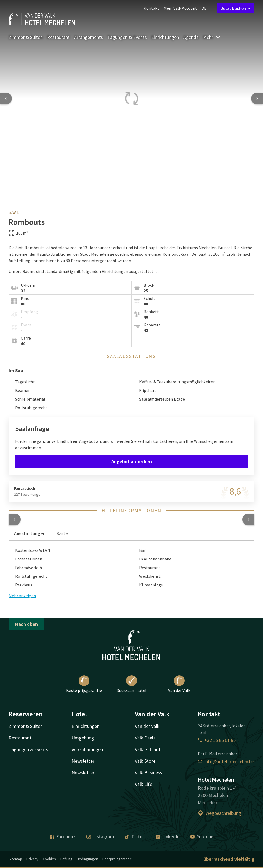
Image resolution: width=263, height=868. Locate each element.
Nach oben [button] (26, 624)
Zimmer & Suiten (26, 37)
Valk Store (145, 761)
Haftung (66, 859)
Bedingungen (87, 859)
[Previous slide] (6, 99)
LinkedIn (168, 837)
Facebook (63, 837)
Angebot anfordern (132, 462)
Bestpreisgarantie (117, 859)
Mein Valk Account (180, 8)
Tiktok (135, 837)
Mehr (212, 37)
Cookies (49, 859)
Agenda (191, 37)
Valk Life (144, 784)
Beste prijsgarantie (84, 684)
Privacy (32, 859)
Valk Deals (145, 738)
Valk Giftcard (148, 749)
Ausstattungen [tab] (30, 533)
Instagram (100, 837)
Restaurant (58, 37)
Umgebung (83, 738)
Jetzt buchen (236, 8)
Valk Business (149, 773)
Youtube (202, 837)
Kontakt (151, 8)
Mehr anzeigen (22, 596)
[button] (15, 519)
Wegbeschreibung (219, 813)
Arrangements (89, 37)
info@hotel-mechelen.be (226, 761)
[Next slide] (257, 99)
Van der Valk (179, 684)
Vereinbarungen (87, 749)
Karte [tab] (62, 533)
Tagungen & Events (127, 37)
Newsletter (83, 761)
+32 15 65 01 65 (217, 740)
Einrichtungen (165, 37)
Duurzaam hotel (131, 684)
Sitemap (15, 859)
